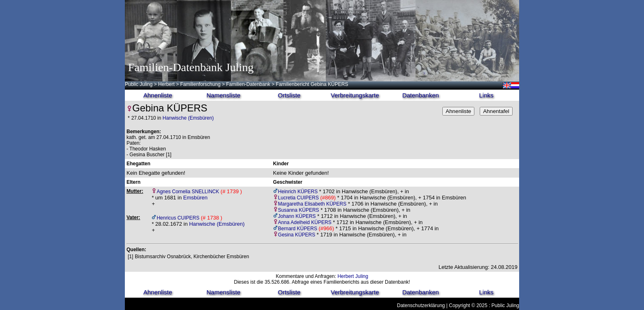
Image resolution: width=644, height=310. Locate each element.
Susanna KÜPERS (299, 210)
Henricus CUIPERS (178, 218)
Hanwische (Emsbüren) (188, 118)
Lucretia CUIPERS (298, 198)
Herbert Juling (353, 276)
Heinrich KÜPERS (298, 192)
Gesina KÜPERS (297, 235)
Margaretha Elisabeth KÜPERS (312, 204)
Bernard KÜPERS (298, 229)
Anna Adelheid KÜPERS (305, 222)
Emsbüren (195, 198)
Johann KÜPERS (297, 216)
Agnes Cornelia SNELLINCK (188, 192)
